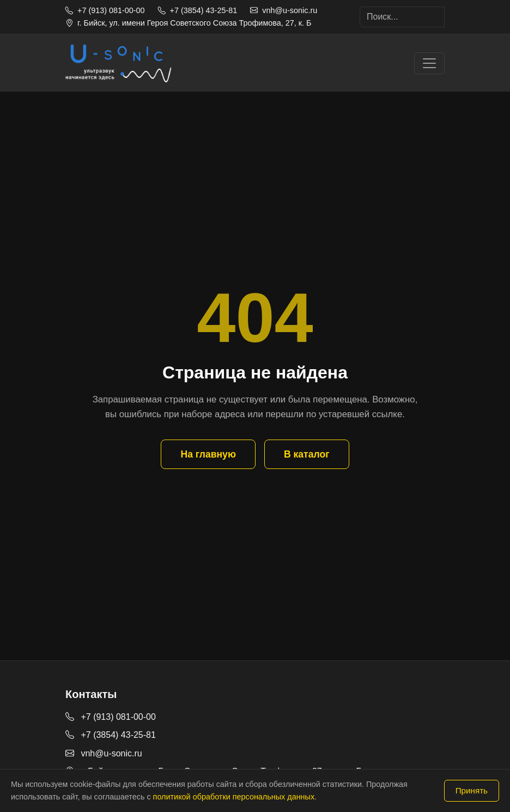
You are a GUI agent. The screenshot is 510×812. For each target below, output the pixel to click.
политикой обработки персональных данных (234, 797)
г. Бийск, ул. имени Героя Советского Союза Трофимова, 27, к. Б (189, 23)
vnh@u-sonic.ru (284, 10)
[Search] (402, 17)
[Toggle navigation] (429, 63)
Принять (472, 790)
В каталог (307, 454)
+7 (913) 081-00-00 (105, 10)
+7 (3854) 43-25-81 (198, 10)
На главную (208, 454)
